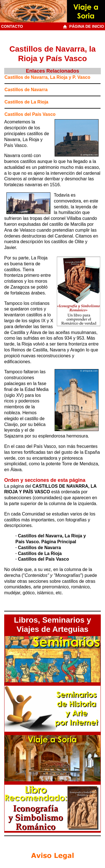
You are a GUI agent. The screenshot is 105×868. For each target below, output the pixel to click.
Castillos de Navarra (26, 90)
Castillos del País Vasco (30, 114)
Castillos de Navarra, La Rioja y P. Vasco (47, 77)
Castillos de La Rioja (26, 102)
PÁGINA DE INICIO (84, 26)
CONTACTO (12, 26)
